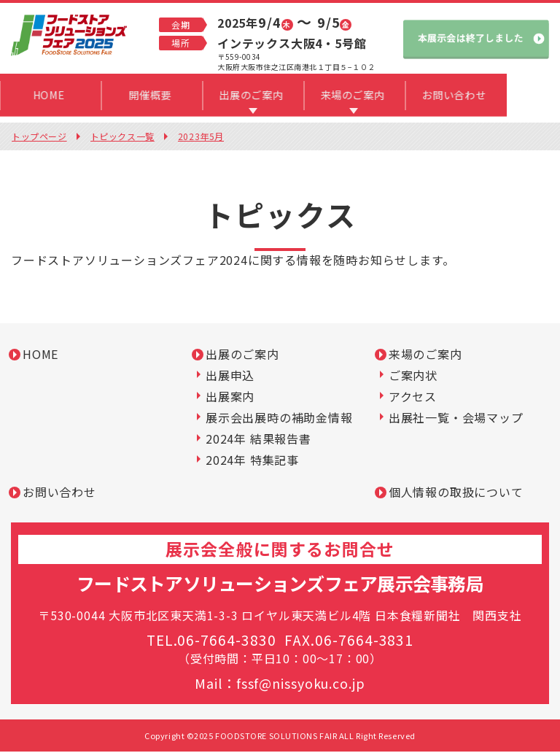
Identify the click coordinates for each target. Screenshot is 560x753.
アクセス (413, 398)
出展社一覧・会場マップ (456, 419)
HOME (40, 355)
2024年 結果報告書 (258, 440)
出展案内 (230, 398)
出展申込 (230, 376)
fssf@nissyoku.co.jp (300, 684)
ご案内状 (413, 376)
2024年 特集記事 (252, 461)
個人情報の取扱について (456, 493)
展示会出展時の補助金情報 (279, 419)
